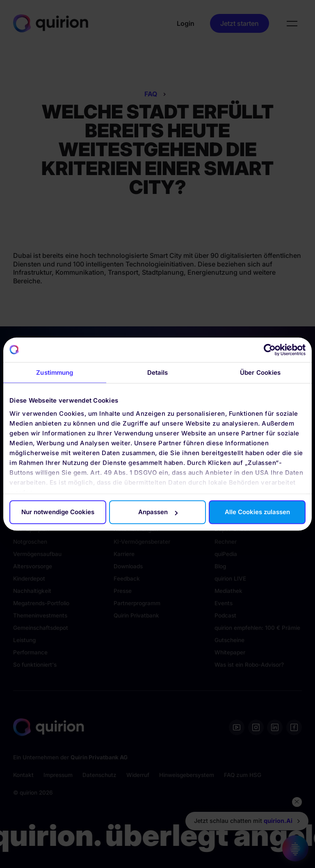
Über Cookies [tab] (260, 372)
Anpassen (158, 512)
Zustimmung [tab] (55, 372)
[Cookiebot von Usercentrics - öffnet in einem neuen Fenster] (270, 350)
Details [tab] (158, 372)
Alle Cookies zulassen (257, 512)
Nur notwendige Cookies (58, 512)
